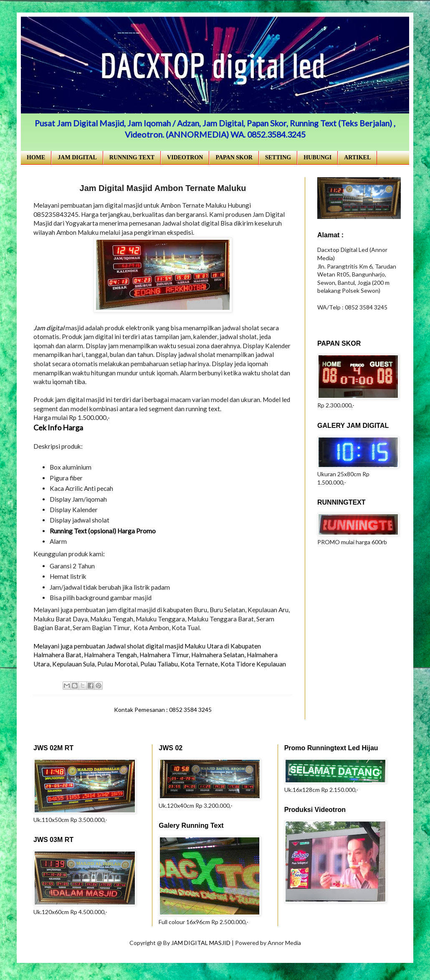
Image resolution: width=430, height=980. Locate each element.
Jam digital (49, 328)
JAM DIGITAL (77, 157)
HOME (36, 157)
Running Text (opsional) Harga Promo (103, 531)
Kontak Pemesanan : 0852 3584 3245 (163, 710)
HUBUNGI (317, 157)
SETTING (278, 157)
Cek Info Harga (58, 427)
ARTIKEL (357, 157)
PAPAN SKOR (234, 157)
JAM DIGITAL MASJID (201, 943)
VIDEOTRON (185, 157)
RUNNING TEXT (132, 157)
